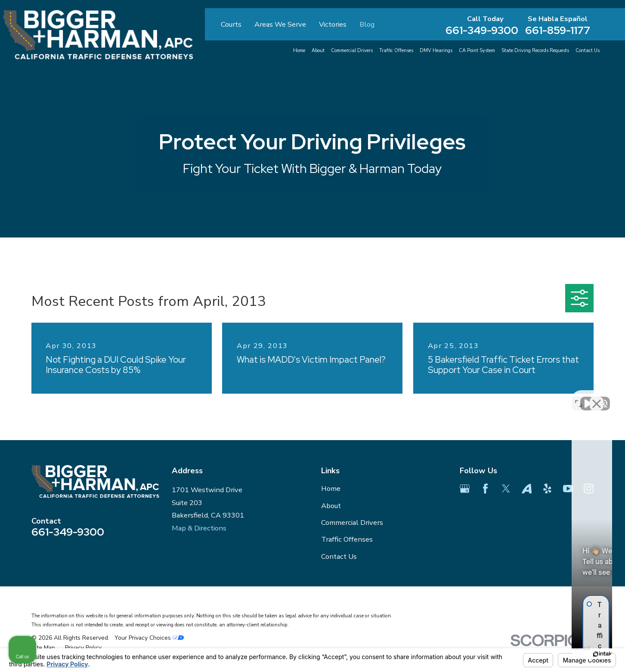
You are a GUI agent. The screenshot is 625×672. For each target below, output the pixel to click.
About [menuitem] (318, 51)
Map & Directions (199, 528)
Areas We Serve (280, 24)
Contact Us (339, 556)
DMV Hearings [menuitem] (436, 51)
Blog (367, 24)
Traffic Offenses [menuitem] (396, 51)
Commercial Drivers (352, 522)
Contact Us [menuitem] (588, 51)
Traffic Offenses (347, 539)
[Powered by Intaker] (552, 654)
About (331, 506)
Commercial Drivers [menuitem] (352, 51)
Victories (333, 24)
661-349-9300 (482, 31)
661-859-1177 (558, 31)
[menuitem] (43, 648)
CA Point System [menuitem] (477, 51)
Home (331, 489)
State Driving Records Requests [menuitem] (535, 51)
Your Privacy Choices (149, 638)
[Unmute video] (473, 397)
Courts (231, 24)
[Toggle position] (579, 397)
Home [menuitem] (299, 51)
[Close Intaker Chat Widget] (597, 397)
